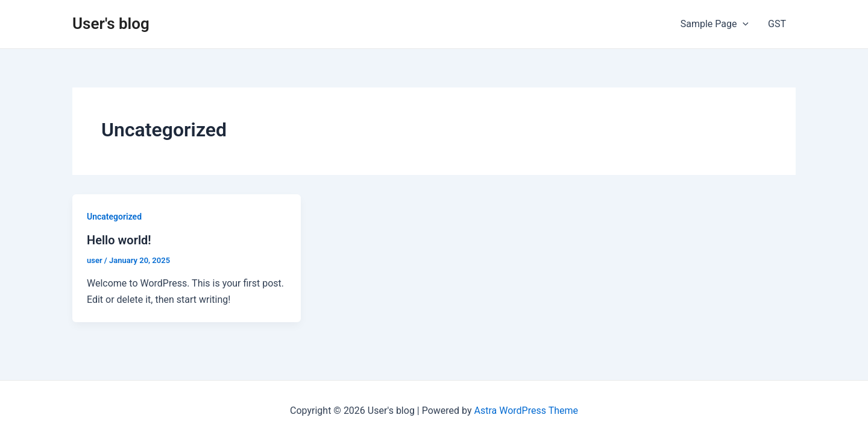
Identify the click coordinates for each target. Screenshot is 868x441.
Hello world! (119, 240)
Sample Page (715, 24)
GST (777, 24)
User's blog (111, 24)
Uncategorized (114, 217)
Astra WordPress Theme (526, 411)
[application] (743, 24)
